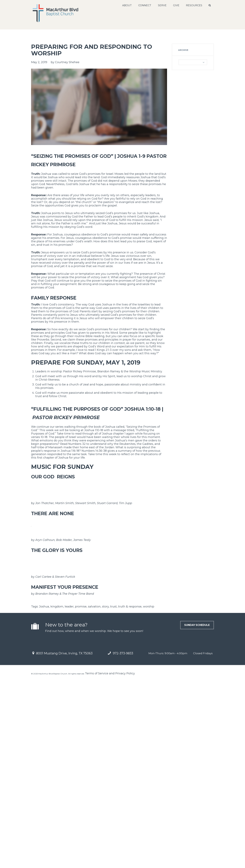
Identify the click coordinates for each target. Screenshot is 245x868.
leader (69, 795)
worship (149, 795)
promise (81, 795)
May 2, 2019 (39, 62)
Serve (161, 5)
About (126, 5)
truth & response (130, 795)
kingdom (57, 795)
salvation (94, 795)
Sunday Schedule (186, 816)
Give (175, 5)
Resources (193, 5)
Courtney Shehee (67, 62)
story (105, 795)
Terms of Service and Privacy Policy (110, 862)
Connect (144, 5)
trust (113, 795)
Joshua (44, 795)
